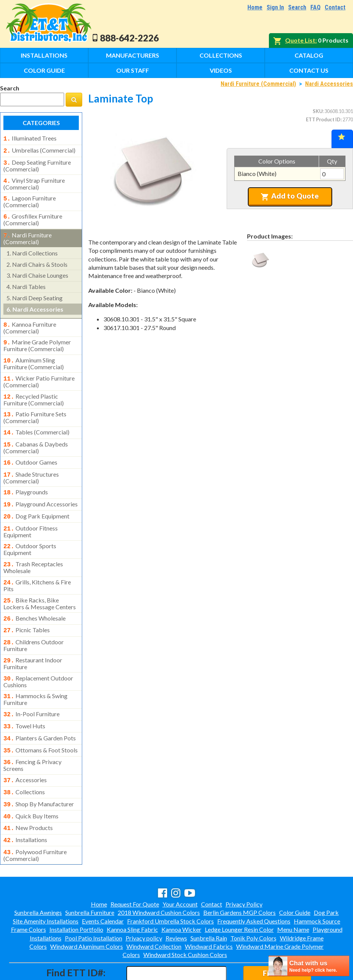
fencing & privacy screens (32, 738)
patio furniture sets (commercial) (35, 408)
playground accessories (41, 491)
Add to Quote (290, 196)
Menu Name (293, 897)
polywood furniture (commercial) (35, 823)
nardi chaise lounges (37, 270)
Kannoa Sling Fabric (132, 897)
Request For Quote (135, 872)
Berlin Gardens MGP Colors (239, 880)
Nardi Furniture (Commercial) (258, 84)
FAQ (315, 7)
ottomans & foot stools (41, 725)
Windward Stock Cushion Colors (185, 922)
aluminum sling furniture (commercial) (34, 356)
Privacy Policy (244, 872)
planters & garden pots (40, 713)
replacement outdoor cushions (38, 659)
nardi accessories (35, 304)
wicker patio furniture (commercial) (39, 373)
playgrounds (26, 479)
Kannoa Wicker (181, 897)
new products (28, 798)
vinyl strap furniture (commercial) (34, 181)
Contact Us (309, 70)
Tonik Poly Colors (253, 906)
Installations (44, 55)
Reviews (176, 906)
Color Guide (44, 70)
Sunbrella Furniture (90, 880)
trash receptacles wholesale (33, 550)
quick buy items (31, 787)
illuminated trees (30, 138)
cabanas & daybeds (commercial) (36, 436)
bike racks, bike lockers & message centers (40, 585)
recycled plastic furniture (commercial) (34, 391)
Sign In (275, 7)
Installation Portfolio (76, 897)
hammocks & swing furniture (35, 676)
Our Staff (133, 70)
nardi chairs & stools (37, 259)
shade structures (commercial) (31, 465)
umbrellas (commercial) (39, 150)
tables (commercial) (36, 422)
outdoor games (30, 451)
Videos (221, 70)
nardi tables (26, 281)
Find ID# (277, 941)
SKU (318, 111)
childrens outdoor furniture (34, 624)
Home (255, 7)
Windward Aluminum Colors (87, 914)
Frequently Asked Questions (254, 889)
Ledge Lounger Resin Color (239, 897)
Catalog (309, 55)
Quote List (300, 40)
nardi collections (32, 248)
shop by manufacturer (39, 775)
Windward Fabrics (209, 914)
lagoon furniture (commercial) (30, 198)
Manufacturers (133, 55)
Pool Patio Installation (94, 906)
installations (25, 809)
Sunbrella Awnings (38, 880)
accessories (25, 753)
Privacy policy (144, 906)
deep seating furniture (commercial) (37, 164)
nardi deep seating (35, 293)
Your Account (180, 872)
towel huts (24, 702)
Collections (221, 55)
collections (24, 764)
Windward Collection (154, 914)
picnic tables (27, 610)
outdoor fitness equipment (31, 516)
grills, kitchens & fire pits (37, 567)
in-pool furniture (31, 691)
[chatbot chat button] (309, 966)
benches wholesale (35, 599)
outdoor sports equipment (30, 533)
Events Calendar (103, 889)
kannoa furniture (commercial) (30, 322)
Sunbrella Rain (209, 906)
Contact (335, 7)
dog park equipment (36, 502)
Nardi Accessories (329, 84)
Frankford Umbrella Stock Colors (170, 889)
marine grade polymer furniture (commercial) (37, 339)
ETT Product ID (323, 119)
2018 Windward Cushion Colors (159, 880)
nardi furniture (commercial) (28, 233)
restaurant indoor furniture (33, 642)
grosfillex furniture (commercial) (33, 215)
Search (297, 7)
